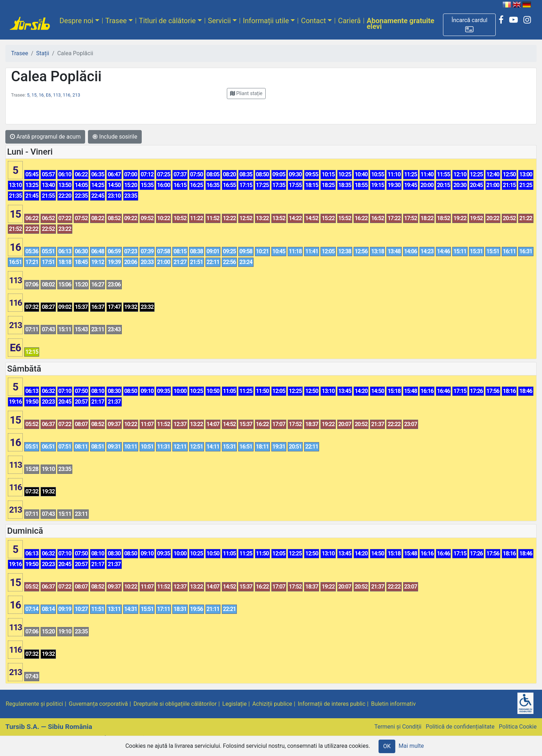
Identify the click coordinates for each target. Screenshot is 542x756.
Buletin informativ (394, 704)
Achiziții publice (272, 704)
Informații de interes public (332, 704)
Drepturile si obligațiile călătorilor (175, 704)
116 (67, 95)
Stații (43, 53)
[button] (469, 25)
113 (57, 95)
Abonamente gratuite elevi (401, 24)
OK (387, 746)
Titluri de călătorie (167, 21)
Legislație (234, 704)
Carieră (349, 21)
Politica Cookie (518, 727)
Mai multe (411, 746)
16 (41, 95)
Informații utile (266, 21)
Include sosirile (115, 137)
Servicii (219, 21)
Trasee (116, 21)
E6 (48, 95)
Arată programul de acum (45, 137)
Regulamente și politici (34, 704)
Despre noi (76, 21)
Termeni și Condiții (398, 727)
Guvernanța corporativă (98, 704)
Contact (313, 21)
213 (77, 95)
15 (34, 95)
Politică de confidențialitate (460, 727)
